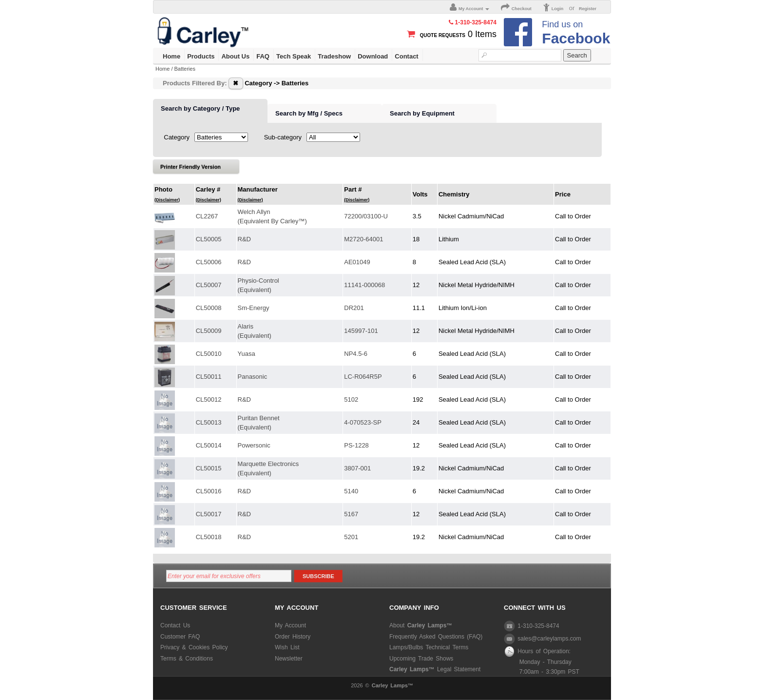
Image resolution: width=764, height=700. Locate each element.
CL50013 (209, 422)
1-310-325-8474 (532, 626)
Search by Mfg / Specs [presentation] (309, 113)
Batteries (185, 69)
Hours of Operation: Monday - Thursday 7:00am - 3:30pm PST (542, 661)
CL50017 (209, 514)
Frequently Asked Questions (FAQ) (436, 637)
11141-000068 (364, 285)
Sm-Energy (254, 308)
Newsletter (289, 659)
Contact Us (175, 625)
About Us (235, 56)
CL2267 (207, 216)
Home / (165, 69)
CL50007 (209, 285)
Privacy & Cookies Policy (194, 647)
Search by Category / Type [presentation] (200, 108)
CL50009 (209, 331)
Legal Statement (435, 669)
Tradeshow (334, 56)
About (421, 625)
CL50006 (209, 262)
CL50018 (209, 537)
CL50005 (209, 239)
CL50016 (209, 491)
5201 (351, 537)
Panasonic (253, 377)
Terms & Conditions (187, 659)
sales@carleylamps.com (543, 639)
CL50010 (209, 354)
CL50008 (209, 308)
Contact (406, 56)
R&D (244, 239)
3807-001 (357, 468)
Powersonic (254, 445)
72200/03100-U (366, 216)
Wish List (287, 647)
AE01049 (357, 262)
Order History (293, 637)
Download (373, 56)
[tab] (210, 111)
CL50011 (209, 377)
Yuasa (247, 354)
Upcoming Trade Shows (421, 659)
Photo (167, 194)
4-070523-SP (363, 422)
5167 (351, 514)
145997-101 (361, 331)
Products (201, 56)
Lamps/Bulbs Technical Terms (429, 647)
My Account (290, 625)
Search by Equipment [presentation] (422, 113)
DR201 (354, 308)
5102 (351, 399)
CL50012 (209, 399)
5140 (351, 491)
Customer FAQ (180, 637)
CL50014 (209, 445)
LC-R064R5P (363, 377)
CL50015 (209, 468)
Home (172, 56)
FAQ (263, 56)
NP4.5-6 (356, 354)
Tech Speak (294, 56)
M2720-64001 (363, 239)
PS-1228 (356, 445)
